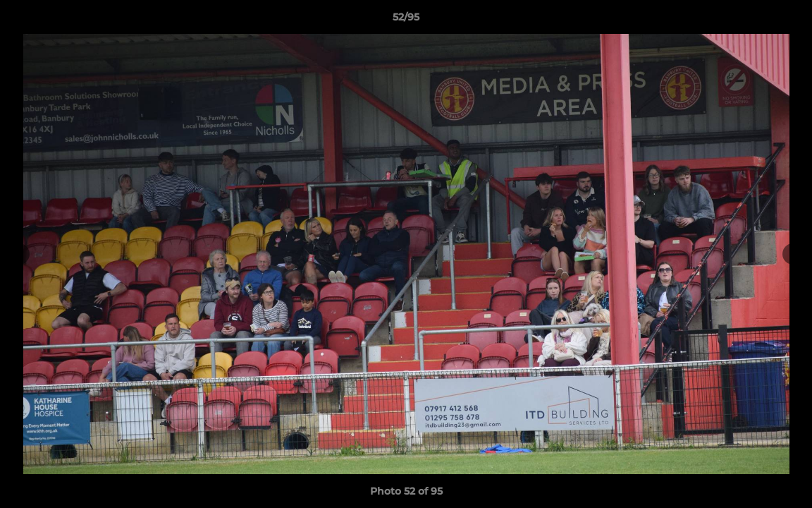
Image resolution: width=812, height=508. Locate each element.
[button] (787, 20)
